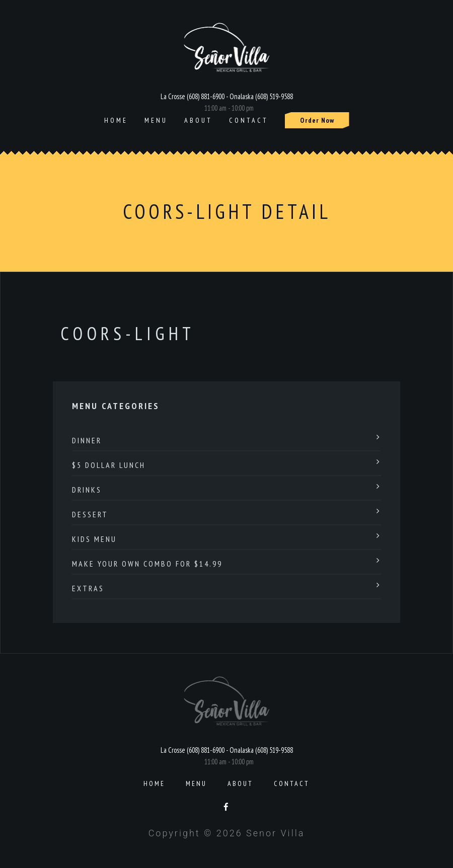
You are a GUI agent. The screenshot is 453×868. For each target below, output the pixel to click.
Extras (88, 588)
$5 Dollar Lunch (109, 465)
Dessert (90, 514)
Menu (156, 120)
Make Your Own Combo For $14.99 (147, 564)
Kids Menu (94, 539)
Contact (249, 120)
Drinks (87, 490)
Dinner (87, 440)
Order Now (317, 120)
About (198, 120)
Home (116, 120)
